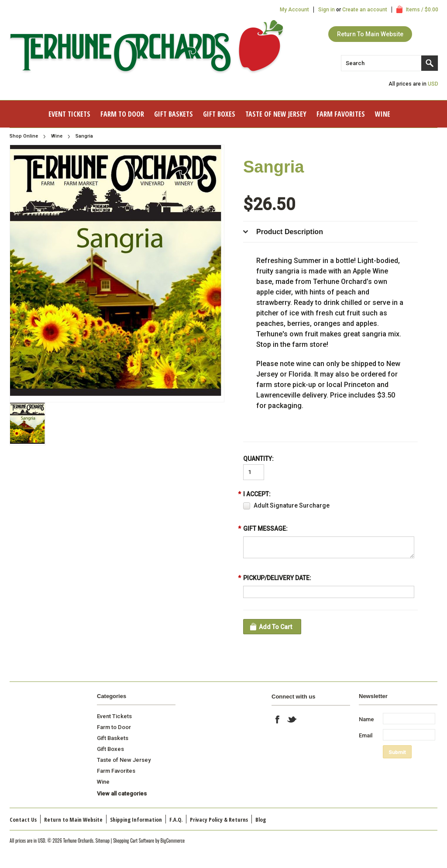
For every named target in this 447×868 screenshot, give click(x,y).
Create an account (365, 10)
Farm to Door (122, 114)
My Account (294, 10)
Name (366, 719)
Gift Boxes (219, 114)
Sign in (327, 10)
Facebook (278, 719)
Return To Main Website (370, 34)
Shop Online (24, 136)
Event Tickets (69, 114)
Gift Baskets (174, 114)
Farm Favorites (341, 114)
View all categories (122, 794)
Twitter (292, 719)
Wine (383, 114)
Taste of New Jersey (276, 114)
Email (366, 735)
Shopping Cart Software (134, 840)
